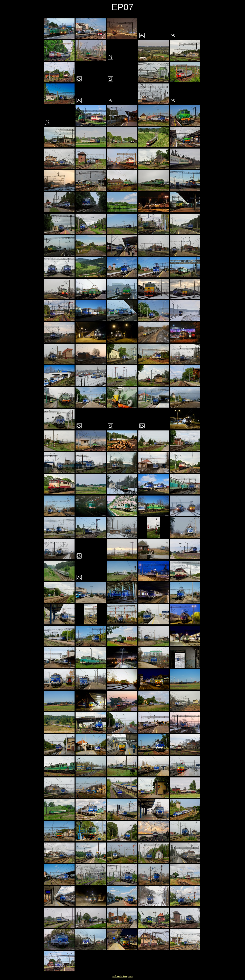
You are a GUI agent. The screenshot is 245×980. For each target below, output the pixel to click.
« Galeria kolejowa (123, 977)
